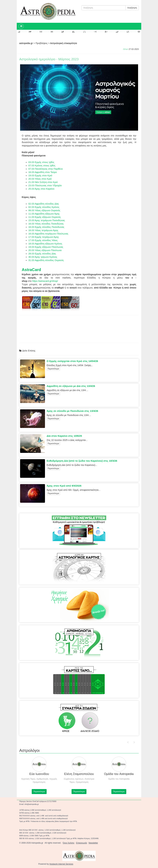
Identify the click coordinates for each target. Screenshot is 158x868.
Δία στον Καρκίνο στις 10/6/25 (64, 436)
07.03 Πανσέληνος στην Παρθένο (46, 169)
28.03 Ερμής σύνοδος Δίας (42, 254)
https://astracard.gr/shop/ (45, 281)
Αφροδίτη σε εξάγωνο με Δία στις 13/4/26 (71, 386)
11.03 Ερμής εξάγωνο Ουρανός (45, 217)
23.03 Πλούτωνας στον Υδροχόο (45, 185)
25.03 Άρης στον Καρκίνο (41, 189)
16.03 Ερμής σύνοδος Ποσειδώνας (46, 227)
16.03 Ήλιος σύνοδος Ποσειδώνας (46, 224)
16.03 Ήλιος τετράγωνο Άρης (43, 230)
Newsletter (93, 843)
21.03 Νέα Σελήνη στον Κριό (43, 182)
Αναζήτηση (132, 8)
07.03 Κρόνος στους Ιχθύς (42, 166)
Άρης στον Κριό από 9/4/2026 (64, 486)
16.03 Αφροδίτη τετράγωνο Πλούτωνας (48, 234)
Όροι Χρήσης (69, 843)
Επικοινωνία (82, 843)
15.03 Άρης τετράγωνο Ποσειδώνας (47, 220)
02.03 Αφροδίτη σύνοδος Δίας (44, 204)
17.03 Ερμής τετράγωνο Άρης (44, 237)
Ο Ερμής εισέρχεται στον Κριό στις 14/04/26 (72, 361)
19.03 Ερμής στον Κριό (40, 175)
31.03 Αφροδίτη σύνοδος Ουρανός (46, 260)
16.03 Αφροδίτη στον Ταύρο (43, 172)
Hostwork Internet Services (61, 864)
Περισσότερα (53, 369)
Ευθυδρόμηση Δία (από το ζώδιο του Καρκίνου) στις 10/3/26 (82, 461)
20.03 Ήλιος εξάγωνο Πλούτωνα (45, 250)
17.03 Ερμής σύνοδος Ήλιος (43, 240)
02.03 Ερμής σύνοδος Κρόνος (44, 207)
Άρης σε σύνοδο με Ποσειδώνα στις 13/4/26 (72, 411)
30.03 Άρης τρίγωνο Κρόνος (43, 257)
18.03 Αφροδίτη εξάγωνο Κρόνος (45, 244)
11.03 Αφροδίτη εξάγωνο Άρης (44, 214)
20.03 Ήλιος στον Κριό (40, 179)
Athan (126, 49)
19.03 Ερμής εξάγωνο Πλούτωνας (46, 247)
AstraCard (31, 270)
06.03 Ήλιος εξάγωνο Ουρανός (44, 210)
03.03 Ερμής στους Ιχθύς (41, 162)
